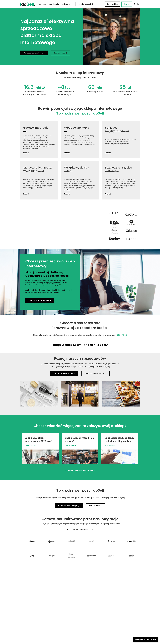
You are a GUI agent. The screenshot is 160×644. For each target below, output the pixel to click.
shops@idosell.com (67, 345)
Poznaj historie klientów (64, 373)
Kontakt (101, 4)
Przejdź (26, 153)
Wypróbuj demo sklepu (34, 53)
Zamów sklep (131, 4)
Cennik (76, 4)
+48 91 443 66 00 (96, 345)
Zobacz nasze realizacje (95, 373)
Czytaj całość (31, 445)
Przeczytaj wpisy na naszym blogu (80, 470)
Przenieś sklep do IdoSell (40, 300)
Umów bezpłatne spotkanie (146, 639)
